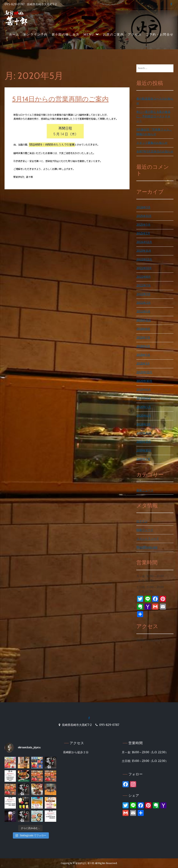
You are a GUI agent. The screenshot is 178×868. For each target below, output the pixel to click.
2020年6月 (144, 398)
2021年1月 (143, 364)
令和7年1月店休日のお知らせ (155, 151)
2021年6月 (143, 346)
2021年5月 (143, 355)
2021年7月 (143, 338)
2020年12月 (144, 372)
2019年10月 (144, 450)
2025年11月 (144, 216)
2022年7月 (144, 285)
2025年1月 (143, 233)
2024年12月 (144, 242)
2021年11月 (144, 320)
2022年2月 (144, 303)
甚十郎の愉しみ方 (66, 34)
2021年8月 (143, 329)
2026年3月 (143, 207)
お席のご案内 (113, 34)
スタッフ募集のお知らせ (152, 143)
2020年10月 (144, 381)
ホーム (14, 34)
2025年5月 (143, 225)
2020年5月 (144, 407)
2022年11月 (144, 268)
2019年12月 (144, 433)
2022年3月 (143, 294)
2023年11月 (144, 251)
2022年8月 (144, 277)
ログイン (142, 521)
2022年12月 (144, 259)
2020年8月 (144, 390)
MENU (89, 34)
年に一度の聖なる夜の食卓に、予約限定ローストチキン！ (153, 116)
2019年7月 (143, 459)
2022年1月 (143, 312)
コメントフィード (148, 539)
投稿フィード (145, 530)
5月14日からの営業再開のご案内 (60, 99)
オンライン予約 (36, 34)
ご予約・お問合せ (160, 34)
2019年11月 (144, 442)
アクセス (135, 34)
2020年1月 (143, 424)
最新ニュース (145, 490)
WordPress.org (147, 547)
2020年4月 (144, 416)
